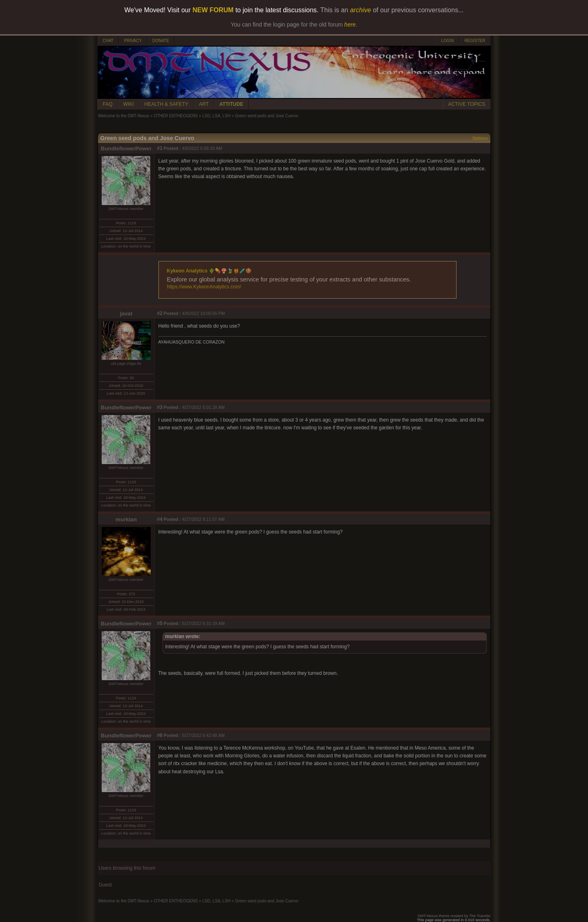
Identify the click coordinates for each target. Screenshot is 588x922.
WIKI (129, 104)
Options (480, 138)
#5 (160, 623)
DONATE (161, 41)
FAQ (108, 104)
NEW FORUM (213, 10)
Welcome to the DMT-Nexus (124, 116)
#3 (160, 407)
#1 (160, 148)
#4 (160, 519)
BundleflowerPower (126, 148)
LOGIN (447, 41)
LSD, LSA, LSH (216, 116)
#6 (160, 735)
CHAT (108, 41)
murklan (126, 519)
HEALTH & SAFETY (167, 104)
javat (126, 314)
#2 (160, 313)
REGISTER (475, 41)
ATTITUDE (231, 104)
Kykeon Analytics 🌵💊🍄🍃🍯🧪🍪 (209, 271)
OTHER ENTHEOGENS (176, 116)
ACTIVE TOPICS (467, 104)
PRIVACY (133, 41)
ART (204, 104)
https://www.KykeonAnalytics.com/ (204, 287)
